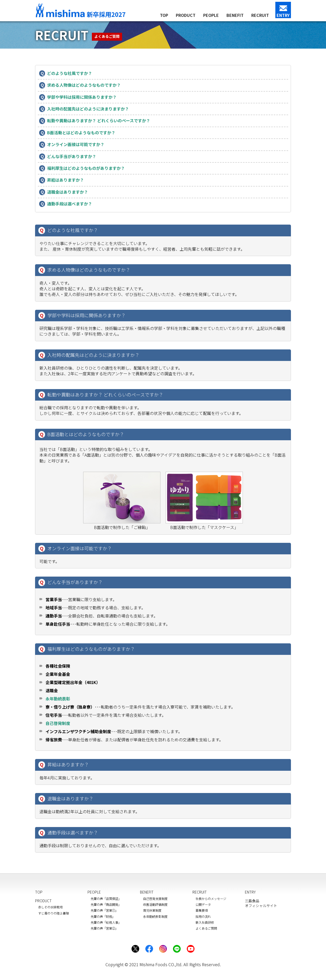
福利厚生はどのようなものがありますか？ (86, 168)
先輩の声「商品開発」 (106, 905)
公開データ (203, 905)
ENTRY (283, 15)
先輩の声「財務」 (103, 917)
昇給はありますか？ (66, 180)
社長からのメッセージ (211, 899)
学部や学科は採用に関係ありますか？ (82, 97)
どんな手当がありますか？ (72, 156)
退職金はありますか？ (68, 192)
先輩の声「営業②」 (104, 928)
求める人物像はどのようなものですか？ (84, 85)
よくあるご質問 (206, 928)
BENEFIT (235, 15)
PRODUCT (186, 15)
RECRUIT (260, 15)
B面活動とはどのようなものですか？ (81, 133)
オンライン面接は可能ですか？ (76, 144)
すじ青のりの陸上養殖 (53, 913)
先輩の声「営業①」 (104, 910)
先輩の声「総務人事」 (106, 922)
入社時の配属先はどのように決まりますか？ (88, 109)
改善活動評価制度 (155, 905)
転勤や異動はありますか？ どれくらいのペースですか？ (99, 121)
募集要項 (202, 910)
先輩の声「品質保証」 (106, 899)
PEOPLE (211, 15)
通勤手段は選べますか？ (70, 204)
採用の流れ (203, 917)
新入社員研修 (205, 922)
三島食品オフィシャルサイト (261, 903)
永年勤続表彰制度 (155, 917)
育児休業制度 (152, 910)
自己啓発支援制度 (155, 899)
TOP (164, 15)
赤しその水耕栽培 (50, 907)
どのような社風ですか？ (70, 73)
